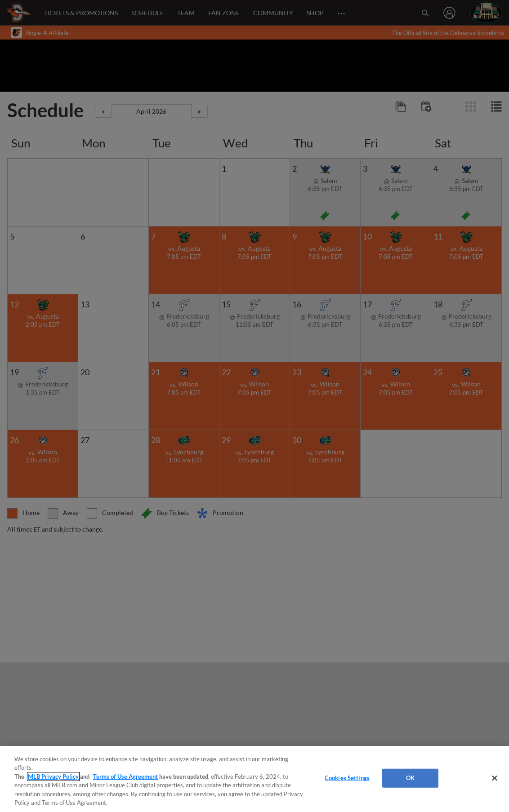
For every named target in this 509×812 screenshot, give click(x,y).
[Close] (495, 778)
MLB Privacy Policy (53, 777)
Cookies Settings (347, 778)
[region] (254, 779)
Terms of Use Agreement (125, 777)
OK (410, 778)
